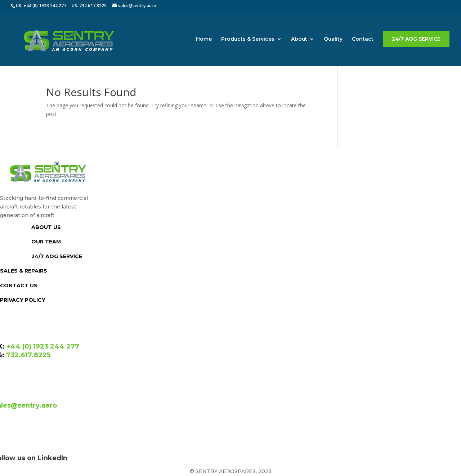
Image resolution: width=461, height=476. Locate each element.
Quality (333, 39)
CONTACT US (19, 286)
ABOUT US (46, 227)
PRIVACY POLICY (23, 300)
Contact (363, 39)
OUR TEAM (46, 242)
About (299, 39)
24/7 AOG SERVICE (416, 39)
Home (204, 39)
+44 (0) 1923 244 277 (43, 346)
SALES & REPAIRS (24, 271)
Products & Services (248, 39)
